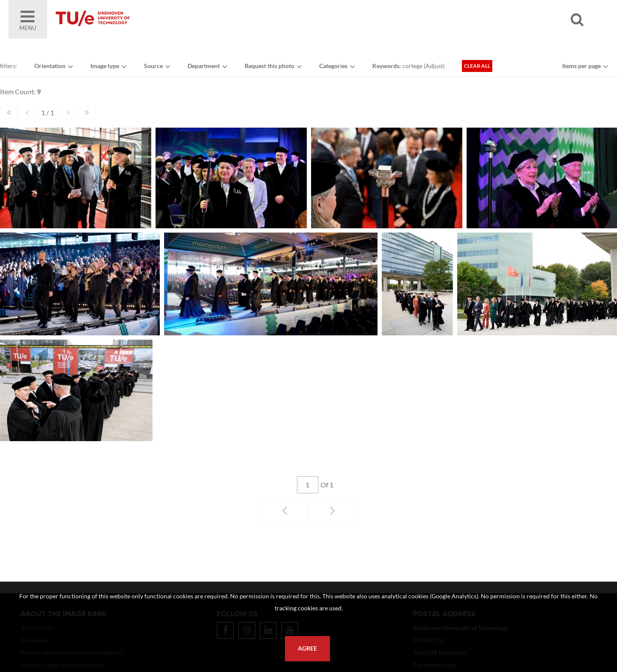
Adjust (434, 66)
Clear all (477, 66)
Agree (307, 648)
